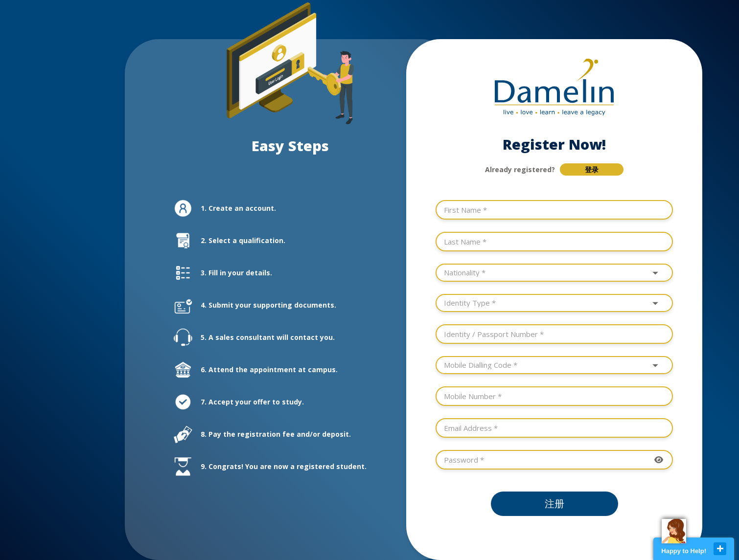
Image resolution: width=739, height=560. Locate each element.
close (720, 549)
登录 (592, 170)
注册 (554, 504)
